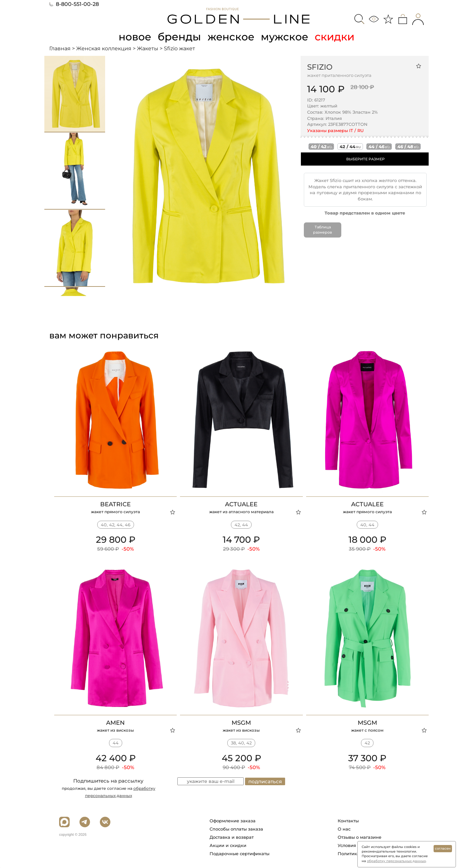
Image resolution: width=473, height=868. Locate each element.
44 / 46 (379, 147)
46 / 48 (408, 147)
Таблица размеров (323, 230)
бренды (179, 37)
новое (134, 37)
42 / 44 (350, 147)
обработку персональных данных (396, 861)
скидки (336, 37)
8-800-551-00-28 (74, 4)
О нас (344, 829)
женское (231, 37)
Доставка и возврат (232, 837)
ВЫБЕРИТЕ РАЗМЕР (365, 159)
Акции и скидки (228, 845)
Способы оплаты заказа (236, 829)
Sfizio (320, 67)
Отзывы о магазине (360, 837)
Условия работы (356, 845)
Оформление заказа (233, 821)
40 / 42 (321, 147)
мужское (286, 37)
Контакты (348, 821)
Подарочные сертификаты (239, 854)
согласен (443, 848)
